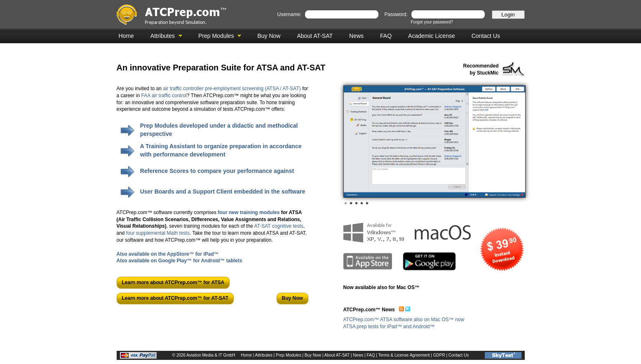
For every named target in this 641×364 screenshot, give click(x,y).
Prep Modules (216, 36)
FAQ (386, 36)
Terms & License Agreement (404, 355)
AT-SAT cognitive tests (278, 226)
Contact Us (486, 36)
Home (126, 36)
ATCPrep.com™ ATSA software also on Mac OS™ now (404, 320)
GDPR (439, 355)
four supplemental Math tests (158, 233)
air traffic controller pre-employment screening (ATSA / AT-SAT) (232, 89)
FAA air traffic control (164, 96)
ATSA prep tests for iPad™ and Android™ (389, 327)
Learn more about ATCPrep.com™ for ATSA (173, 282)
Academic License (432, 36)
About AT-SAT (315, 36)
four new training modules (249, 212)
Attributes (163, 36)
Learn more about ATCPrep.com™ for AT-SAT (175, 298)
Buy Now (269, 36)
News (356, 36)
